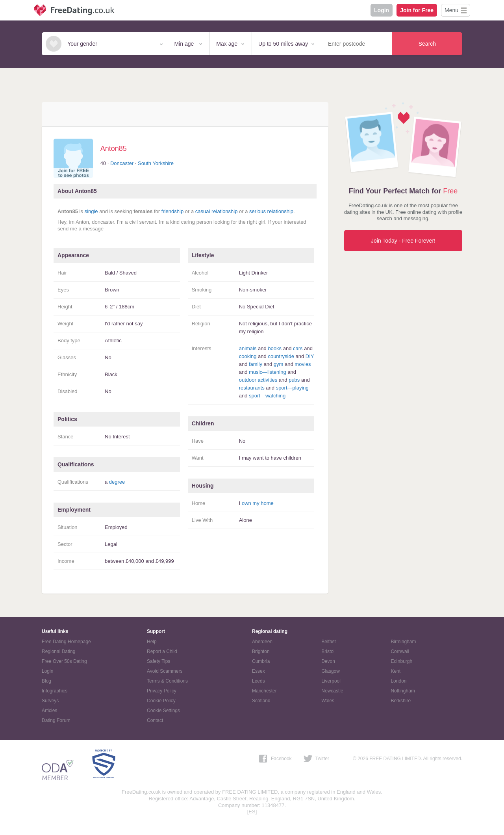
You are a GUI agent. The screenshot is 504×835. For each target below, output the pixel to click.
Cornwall (400, 651)
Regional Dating (58, 651)
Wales (328, 701)
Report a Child (162, 651)
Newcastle (332, 691)
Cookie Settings (163, 711)
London (398, 681)
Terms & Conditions (167, 681)
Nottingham (403, 691)
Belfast (329, 642)
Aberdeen (262, 642)
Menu (451, 10)
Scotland (261, 701)
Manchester (264, 691)
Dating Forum (56, 720)
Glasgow (331, 671)
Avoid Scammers (165, 671)
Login (382, 10)
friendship (172, 211)
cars (298, 348)
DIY (310, 356)
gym (279, 364)
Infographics (55, 691)
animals (248, 348)
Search (427, 44)
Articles (49, 711)
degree (117, 482)
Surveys (50, 701)
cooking (248, 356)
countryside (281, 356)
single (91, 211)
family (256, 364)
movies (303, 364)
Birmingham (403, 642)
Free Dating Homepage (66, 642)
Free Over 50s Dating (64, 661)
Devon (328, 661)
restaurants (252, 388)
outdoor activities (258, 380)
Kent (396, 671)
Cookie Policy (161, 701)
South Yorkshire (156, 163)
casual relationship (217, 211)
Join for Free (417, 10)
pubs (294, 380)
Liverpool (331, 681)
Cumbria (261, 661)
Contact (155, 720)
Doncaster (122, 163)
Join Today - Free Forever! (403, 241)
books (275, 348)
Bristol (328, 651)
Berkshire (401, 701)
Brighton (261, 651)
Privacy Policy (162, 691)
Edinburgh (401, 661)
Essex (258, 671)
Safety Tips (158, 661)
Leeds (258, 681)
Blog (46, 681)
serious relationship (271, 211)
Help (152, 642)
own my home (258, 503)
